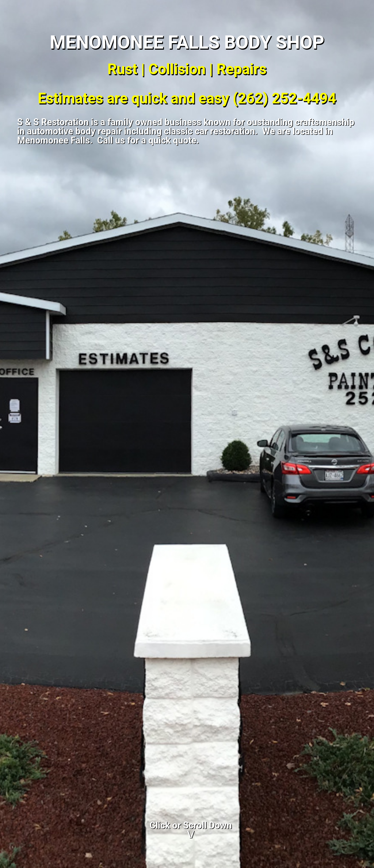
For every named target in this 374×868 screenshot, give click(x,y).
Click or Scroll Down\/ (191, 830)
